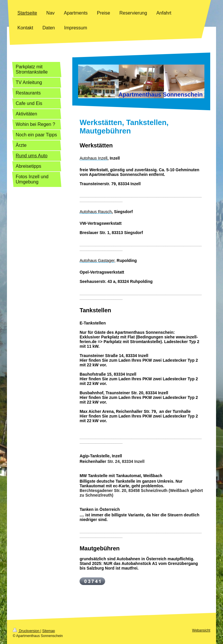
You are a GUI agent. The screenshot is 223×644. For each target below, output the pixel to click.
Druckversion (27, 631)
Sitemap (48, 631)
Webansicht (201, 630)
